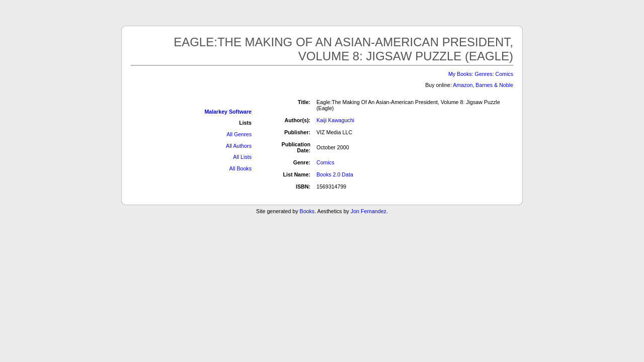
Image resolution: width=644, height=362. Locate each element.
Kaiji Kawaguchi (335, 120)
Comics (504, 74)
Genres (484, 74)
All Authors (239, 146)
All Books (240, 168)
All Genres (239, 134)
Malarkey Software (228, 112)
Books (307, 211)
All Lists (242, 157)
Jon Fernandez (369, 211)
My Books (460, 74)
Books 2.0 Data (335, 174)
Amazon (463, 85)
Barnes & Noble (494, 85)
